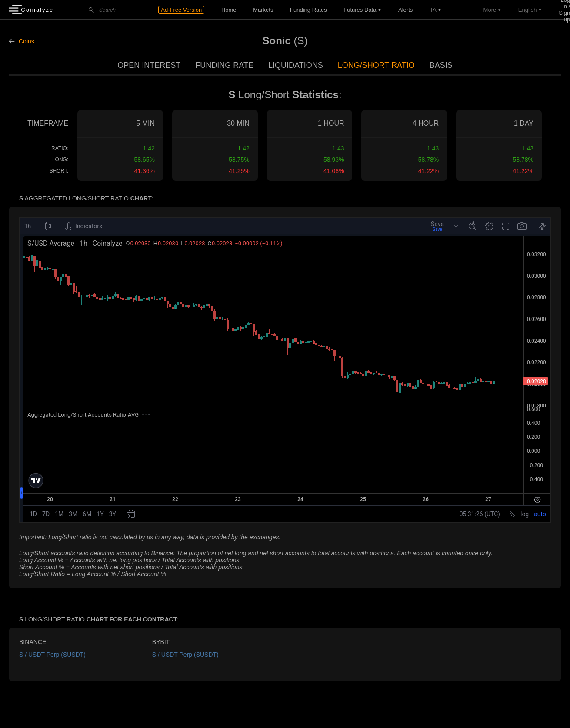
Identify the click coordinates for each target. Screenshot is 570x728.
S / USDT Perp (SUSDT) (52, 655)
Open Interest (149, 65)
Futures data (360, 10)
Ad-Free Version (181, 10)
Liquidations (296, 65)
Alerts (405, 10)
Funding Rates (308, 10)
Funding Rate (224, 65)
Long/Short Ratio (376, 65)
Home (229, 10)
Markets (263, 10)
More (490, 10)
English (528, 10)
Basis (441, 65)
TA (433, 10)
